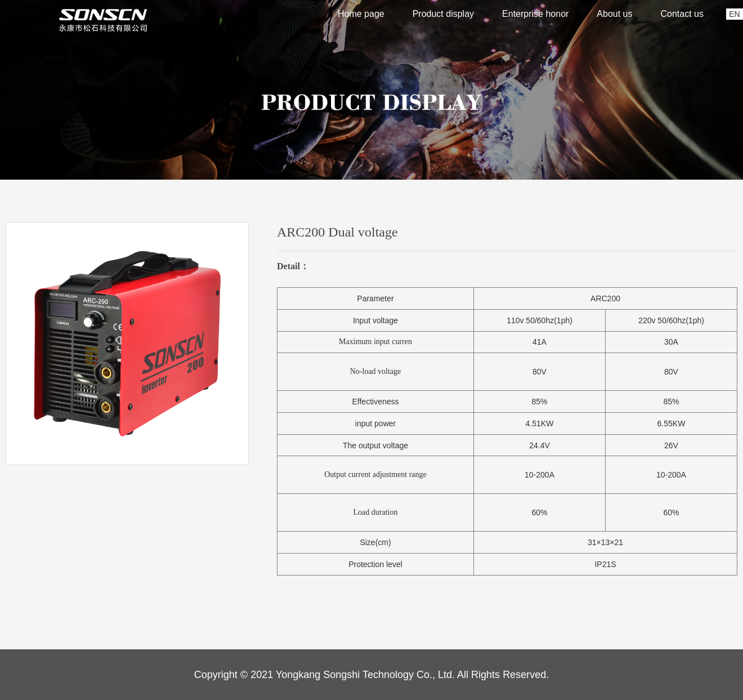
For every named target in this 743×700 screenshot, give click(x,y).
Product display (443, 14)
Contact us (682, 14)
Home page (361, 14)
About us (614, 14)
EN (734, 14)
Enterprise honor (535, 14)
